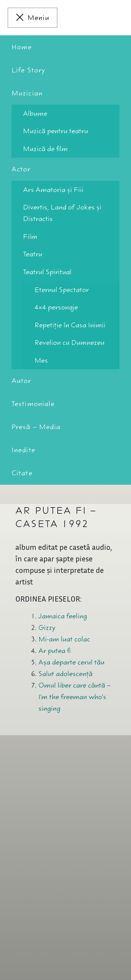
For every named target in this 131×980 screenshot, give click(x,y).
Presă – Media (36, 427)
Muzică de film (45, 149)
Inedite (23, 450)
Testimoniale (33, 404)
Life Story (28, 70)
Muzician (27, 93)
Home (22, 47)
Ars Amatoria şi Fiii (53, 190)
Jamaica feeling (63, 616)
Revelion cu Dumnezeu (70, 343)
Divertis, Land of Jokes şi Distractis (62, 213)
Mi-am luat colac (64, 639)
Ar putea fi (54, 651)
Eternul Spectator (62, 290)
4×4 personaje (56, 307)
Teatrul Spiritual (47, 272)
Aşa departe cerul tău (71, 662)
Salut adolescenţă (65, 674)
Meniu (38, 18)
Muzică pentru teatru (56, 131)
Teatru (33, 254)
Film (30, 237)
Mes (41, 360)
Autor (21, 381)
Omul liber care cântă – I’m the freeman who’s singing (75, 697)
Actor (21, 169)
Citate (22, 473)
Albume (35, 113)
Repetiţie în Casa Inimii (70, 325)
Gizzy (47, 628)
